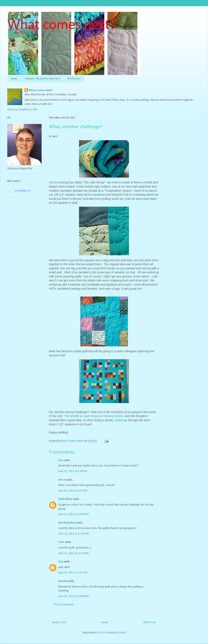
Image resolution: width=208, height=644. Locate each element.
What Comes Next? (41, 90)
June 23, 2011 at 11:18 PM (73, 553)
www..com (23, 191)
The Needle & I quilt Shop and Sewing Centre (94, 416)
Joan (61, 542)
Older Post (150, 623)
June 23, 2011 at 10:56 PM (73, 514)
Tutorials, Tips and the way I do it (42, 79)
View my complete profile (22, 110)
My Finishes (74, 79)
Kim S (62, 480)
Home (14, 79)
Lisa (61, 460)
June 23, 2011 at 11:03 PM (73, 534)
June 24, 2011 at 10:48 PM (73, 596)
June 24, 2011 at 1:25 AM (73, 573)
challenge (121, 420)
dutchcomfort (67, 523)
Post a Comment (64, 605)
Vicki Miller (65, 499)
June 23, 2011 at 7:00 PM (73, 471)
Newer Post (59, 623)
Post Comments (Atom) (112, 633)
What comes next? (62, 25)
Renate (63, 581)
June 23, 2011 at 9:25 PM (73, 491)
